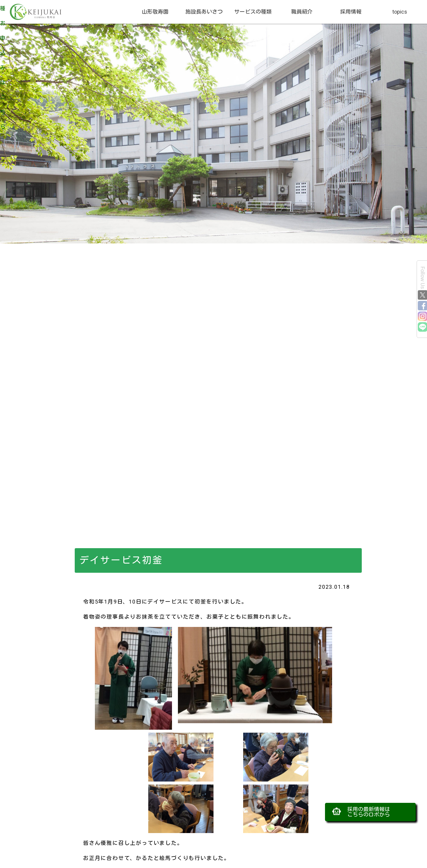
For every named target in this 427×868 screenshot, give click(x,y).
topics (400, 12)
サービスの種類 (253, 12)
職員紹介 (302, 12)
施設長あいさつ (204, 12)
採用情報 (351, 12)
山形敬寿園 (155, 12)
